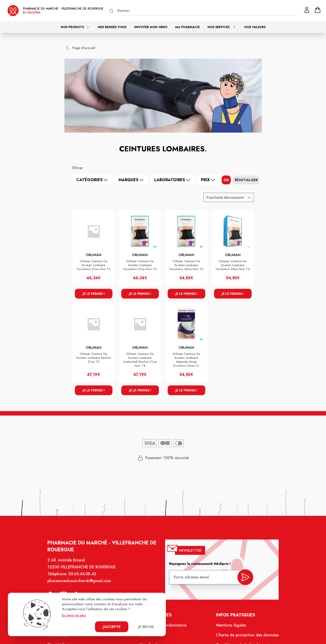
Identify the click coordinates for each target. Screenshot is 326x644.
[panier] (318, 10)
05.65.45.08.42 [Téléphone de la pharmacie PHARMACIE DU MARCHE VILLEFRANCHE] (85, 577)
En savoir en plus (74, 615)
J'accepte (112, 627)
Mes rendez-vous (112, 27)
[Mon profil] (307, 10)
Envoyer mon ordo (151, 27)
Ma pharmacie (187, 27)
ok (226, 180)
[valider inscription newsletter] (243, 579)
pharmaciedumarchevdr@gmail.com (81, 584)
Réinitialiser (246, 180)
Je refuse (146, 627)
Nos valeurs (255, 27)
